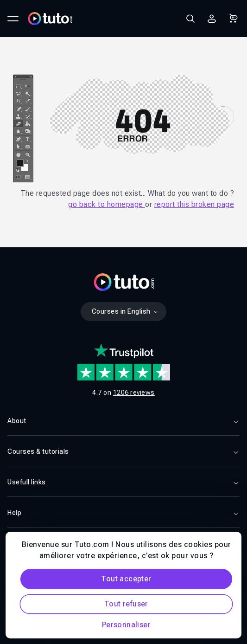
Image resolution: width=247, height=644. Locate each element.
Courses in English (126, 311)
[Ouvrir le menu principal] (13, 19)
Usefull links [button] (123, 482)
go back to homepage (107, 204)
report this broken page (194, 204)
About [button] (123, 421)
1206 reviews (134, 393)
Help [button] (123, 513)
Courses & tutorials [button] (123, 452)
